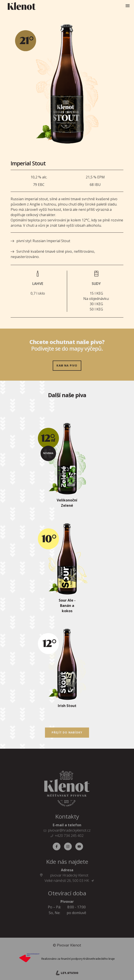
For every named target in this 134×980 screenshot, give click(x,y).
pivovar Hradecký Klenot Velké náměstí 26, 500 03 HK (69, 878)
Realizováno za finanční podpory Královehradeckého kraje (78, 959)
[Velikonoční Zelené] (67, 467)
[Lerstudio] (67, 973)
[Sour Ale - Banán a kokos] (67, 570)
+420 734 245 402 (69, 836)
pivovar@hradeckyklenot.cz (69, 830)
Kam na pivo (67, 366)
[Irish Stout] (67, 670)
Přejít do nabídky (67, 732)
